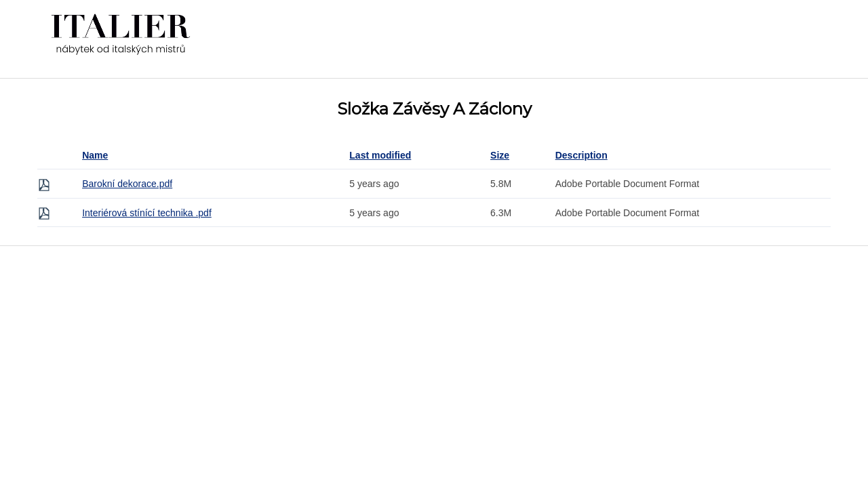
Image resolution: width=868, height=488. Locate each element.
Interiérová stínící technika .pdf (147, 213)
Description (581, 155)
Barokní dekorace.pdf (127, 184)
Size (500, 155)
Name (95, 155)
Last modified (380, 155)
